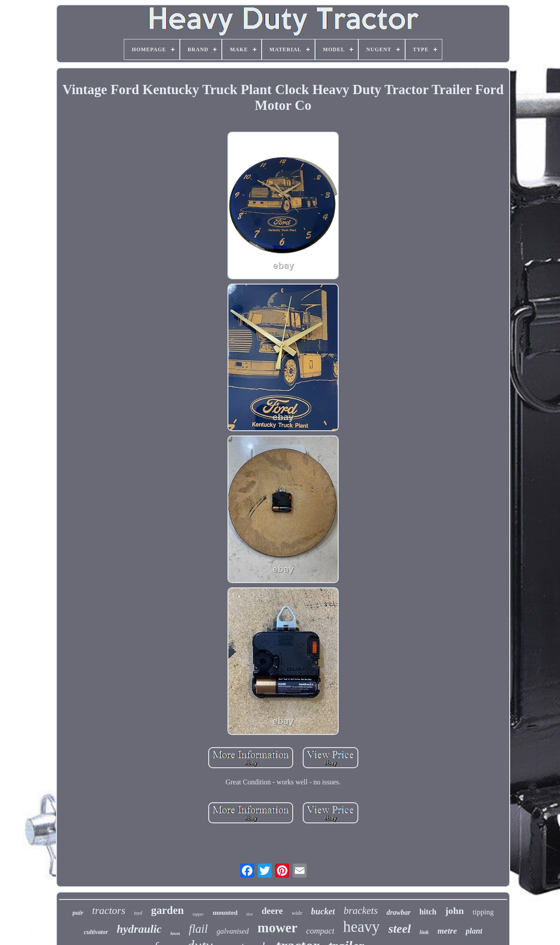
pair (78, 913)
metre (447, 931)
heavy (361, 927)
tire (250, 914)
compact (320, 931)
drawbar (398, 912)
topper (198, 914)
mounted (225, 913)
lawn (175, 933)
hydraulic (139, 929)
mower (278, 928)
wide (297, 913)
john (455, 911)
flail (198, 929)
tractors (109, 910)
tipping (483, 912)
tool (138, 913)
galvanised (233, 931)
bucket (323, 911)
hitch (428, 912)
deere (272, 911)
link (424, 932)
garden (167, 910)
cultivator (96, 932)
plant (474, 931)
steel (400, 929)
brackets (360, 911)
